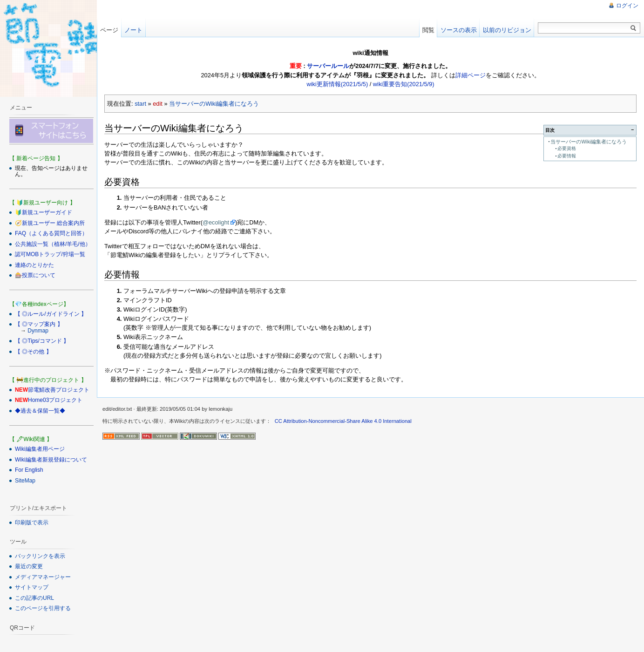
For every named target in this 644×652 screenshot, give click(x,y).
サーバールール (328, 66)
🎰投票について (35, 275)
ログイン (627, 6)
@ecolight (216, 222)
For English (29, 470)
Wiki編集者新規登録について (51, 460)
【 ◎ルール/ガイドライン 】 (51, 314)
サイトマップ (32, 587)
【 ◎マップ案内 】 (39, 324)
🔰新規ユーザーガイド (44, 212)
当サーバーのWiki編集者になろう (214, 104)
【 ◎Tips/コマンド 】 (42, 341)
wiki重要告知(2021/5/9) (404, 84)
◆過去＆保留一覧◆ (40, 411)
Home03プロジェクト (55, 400)
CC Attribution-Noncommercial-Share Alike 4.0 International (343, 421)
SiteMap (25, 481)
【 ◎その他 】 (33, 352)
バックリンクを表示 (40, 556)
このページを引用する (43, 608)
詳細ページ (471, 75)
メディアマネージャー (43, 577)
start (140, 104)
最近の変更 (29, 566)
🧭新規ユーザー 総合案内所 (50, 223)
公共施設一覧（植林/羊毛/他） (53, 244)
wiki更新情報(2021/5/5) (337, 84)
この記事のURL (34, 598)
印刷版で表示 (32, 523)
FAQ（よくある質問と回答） (51, 233)
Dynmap (38, 331)
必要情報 (567, 156)
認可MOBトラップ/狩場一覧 (50, 254)
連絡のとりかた (34, 265)
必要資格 (567, 148)
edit (158, 104)
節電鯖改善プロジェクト (59, 390)
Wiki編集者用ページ (40, 449)
